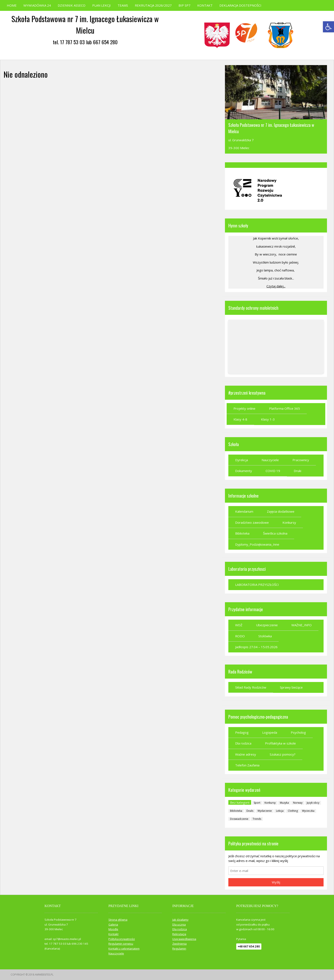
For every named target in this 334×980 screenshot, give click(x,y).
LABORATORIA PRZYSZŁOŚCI (257, 585)
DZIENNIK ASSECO (72, 5)
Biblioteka (242, 533)
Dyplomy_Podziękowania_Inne (257, 544)
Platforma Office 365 (284, 408)
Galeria (113, 924)
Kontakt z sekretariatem (124, 949)
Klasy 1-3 (268, 419)
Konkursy (289, 522)
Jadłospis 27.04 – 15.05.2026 (256, 647)
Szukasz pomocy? (283, 754)
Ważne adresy (246, 754)
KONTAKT (205, 5)
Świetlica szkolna (275, 533)
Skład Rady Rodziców (251, 687)
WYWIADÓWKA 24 (37, 5)
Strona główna (118, 920)
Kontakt (113, 934)
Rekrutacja (179, 934)
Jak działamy (180, 920)
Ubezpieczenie (267, 625)
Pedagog (242, 732)
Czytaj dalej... (276, 286)
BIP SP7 (184, 5)
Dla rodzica (243, 743)
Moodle (113, 929)
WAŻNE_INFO (302, 625)
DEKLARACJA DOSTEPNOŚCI (240, 5)
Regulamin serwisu (121, 944)
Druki (297, 471)
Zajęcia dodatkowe (281, 511)
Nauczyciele (270, 460)
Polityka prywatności (122, 939)
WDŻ (239, 625)
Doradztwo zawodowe (252, 522)
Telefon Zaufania (247, 765)
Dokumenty (244, 471)
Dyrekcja (242, 460)
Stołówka (265, 636)
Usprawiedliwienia (184, 939)
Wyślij (276, 882)
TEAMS (123, 5)
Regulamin (179, 949)
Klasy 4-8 (240, 419)
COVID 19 (273, 471)
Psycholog (298, 732)
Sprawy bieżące (291, 687)
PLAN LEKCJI (101, 5)
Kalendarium (244, 511)
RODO (240, 636)
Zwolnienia (179, 944)
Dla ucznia (179, 924)
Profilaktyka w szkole (280, 743)
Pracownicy (301, 460)
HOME (12, 5)
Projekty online (244, 408)
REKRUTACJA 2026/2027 (153, 5)
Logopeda (270, 732)
